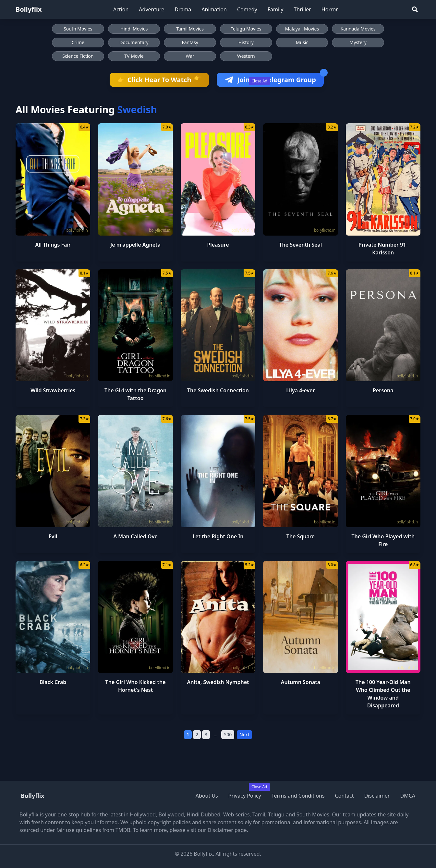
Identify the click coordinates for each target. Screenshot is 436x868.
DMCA (408, 796)
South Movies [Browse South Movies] (78, 29)
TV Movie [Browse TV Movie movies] (134, 56)
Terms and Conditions (298, 796)
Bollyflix (29, 9)
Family (276, 9)
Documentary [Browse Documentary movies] (134, 42)
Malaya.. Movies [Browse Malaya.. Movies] (302, 29)
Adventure (151, 9)
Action (121, 9)
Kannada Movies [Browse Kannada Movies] (358, 29)
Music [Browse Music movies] (302, 42)
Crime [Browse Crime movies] (78, 42)
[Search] (415, 9)
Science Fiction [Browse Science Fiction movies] (78, 56)
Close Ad (259, 81)
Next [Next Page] (244, 734)
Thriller (302, 9)
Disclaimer (377, 796)
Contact (345, 796)
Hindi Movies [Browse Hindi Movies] (134, 29)
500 (228, 734)
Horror (330, 9)
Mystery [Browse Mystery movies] (358, 42)
